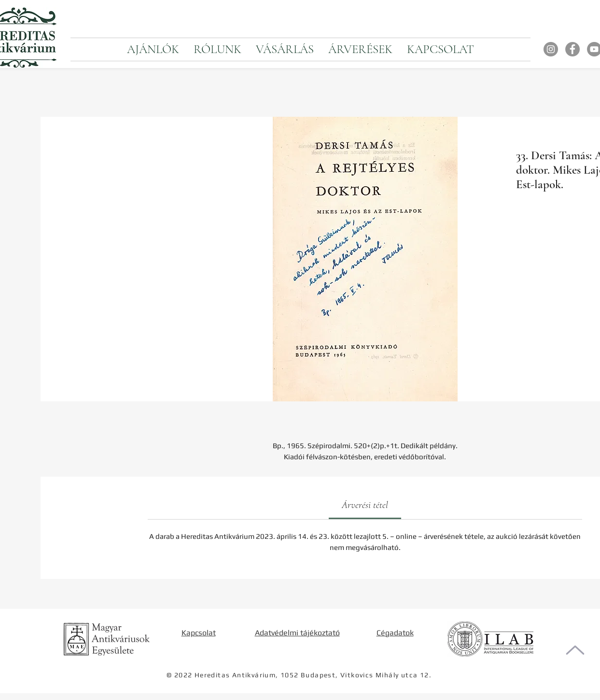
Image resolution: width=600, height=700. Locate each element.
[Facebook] (572, 49)
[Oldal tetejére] (575, 650)
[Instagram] (551, 49)
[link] (365, 505)
